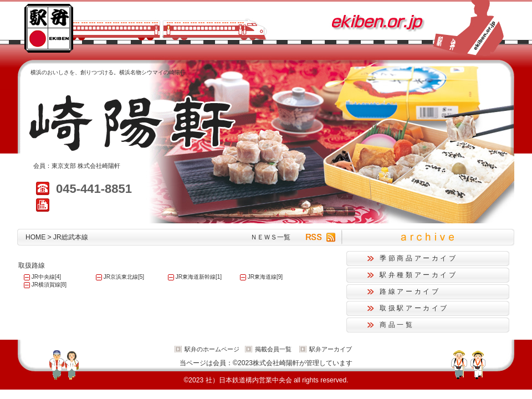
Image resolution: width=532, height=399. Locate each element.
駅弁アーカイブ (331, 349)
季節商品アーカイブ (419, 258)
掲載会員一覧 (273, 349)
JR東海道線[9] (265, 277)
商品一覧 (397, 325)
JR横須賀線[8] (49, 285)
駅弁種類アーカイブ (419, 275)
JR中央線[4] (46, 277)
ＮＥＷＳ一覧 (270, 237)
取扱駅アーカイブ (414, 308)
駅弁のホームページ (212, 349)
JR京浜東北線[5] (124, 277)
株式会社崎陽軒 (99, 166)
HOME (35, 237)
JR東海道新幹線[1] (199, 277)
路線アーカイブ (410, 291)
